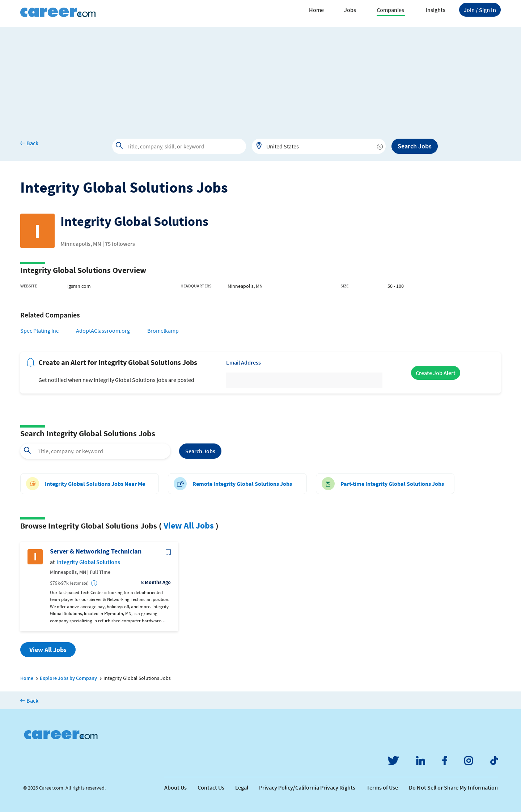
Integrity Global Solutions (88, 562)
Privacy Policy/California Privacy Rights (307, 787)
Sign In (480, 10)
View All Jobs (189, 525)
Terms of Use (382, 787)
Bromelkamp (163, 331)
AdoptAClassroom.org (103, 331)
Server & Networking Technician (96, 551)
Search (200, 451)
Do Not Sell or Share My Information (453, 787)
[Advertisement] (260, 77)
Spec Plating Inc (39, 331)
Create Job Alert (436, 373)
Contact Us (211, 787)
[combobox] (319, 146)
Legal (242, 787)
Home (316, 10)
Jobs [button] (350, 10)
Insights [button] (435, 10)
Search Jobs (415, 146)
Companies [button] (390, 10)
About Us (175, 787)
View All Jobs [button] (48, 650)
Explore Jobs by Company (68, 678)
